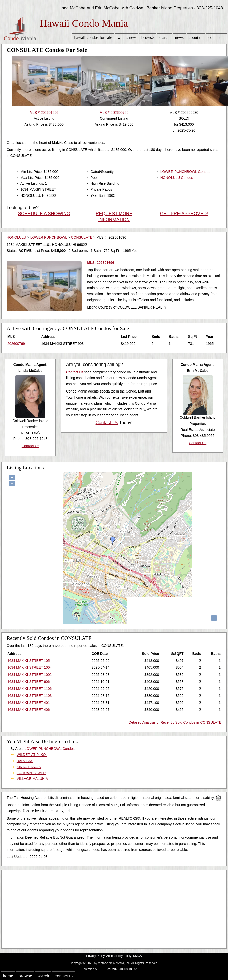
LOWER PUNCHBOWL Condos (185, 172)
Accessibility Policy (119, 956)
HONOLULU (16, 237)
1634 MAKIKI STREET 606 (29, 682)
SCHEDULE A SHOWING (44, 214)
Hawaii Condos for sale (93, 37)
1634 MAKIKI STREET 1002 (30, 675)
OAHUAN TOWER (31, 773)
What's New (127, 37)
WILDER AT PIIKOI (32, 755)
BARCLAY (25, 761)
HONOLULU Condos (177, 178)
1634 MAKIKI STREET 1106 (30, 689)
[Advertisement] (110, 908)
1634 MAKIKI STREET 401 (29, 703)
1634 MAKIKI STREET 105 (29, 661)
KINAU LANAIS (29, 767)
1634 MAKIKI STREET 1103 (30, 696)
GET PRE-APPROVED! (184, 214)
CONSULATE (82, 237)
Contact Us (217, 37)
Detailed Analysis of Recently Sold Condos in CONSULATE (175, 722)
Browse (148, 37)
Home (8, 976)
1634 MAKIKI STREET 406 (29, 710)
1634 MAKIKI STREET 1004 (30, 667)
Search (164, 37)
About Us (196, 37)
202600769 (16, 344)
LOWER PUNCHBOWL (49, 237)
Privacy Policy (95, 956)
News (179, 37)
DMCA (138, 956)
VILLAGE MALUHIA (32, 779)
